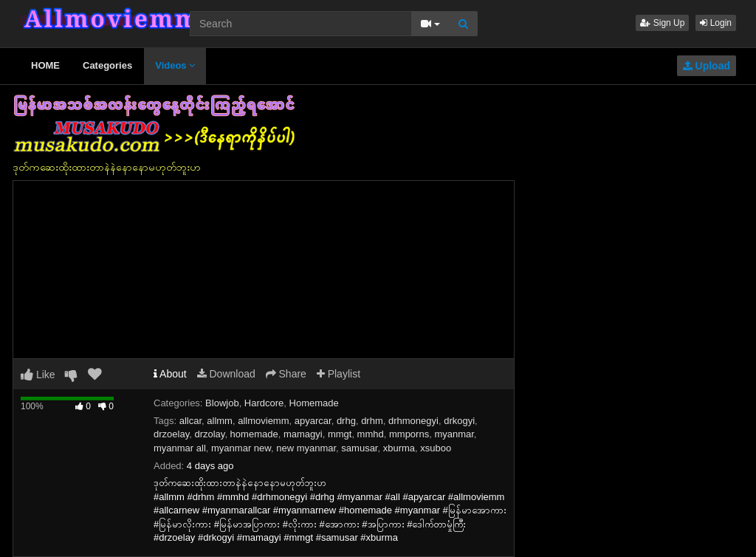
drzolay (209, 434)
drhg (346, 421)
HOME (45, 65)
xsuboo (436, 448)
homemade (254, 434)
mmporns (409, 434)
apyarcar (313, 421)
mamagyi (303, 434)
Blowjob (222, 403)
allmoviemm (263, 421)
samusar (359, 448)
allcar (190, 421)
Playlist (339, 374)
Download (226, 374)
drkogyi (459, 421)
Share (286, 374)
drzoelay (171, 434)
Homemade (314, 403)
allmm (220, 421)
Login (716, 23)
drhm (372, 421)
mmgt (340, 434)
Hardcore (264, 403)
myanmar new (241, 448)
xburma (399, 448)
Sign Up (662, 23)
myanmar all (180, 448)
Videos (175, 65)
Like (38, 375)
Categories (107, 65)
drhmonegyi (413, 421)
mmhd (371, 434)
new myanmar (306, 448)
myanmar (454, 434)
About (170, 374)
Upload (707, 66)
